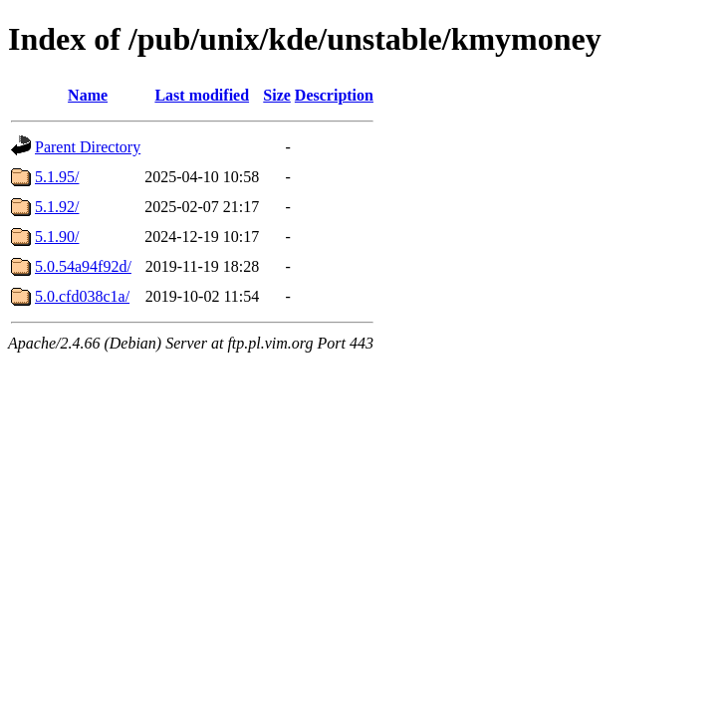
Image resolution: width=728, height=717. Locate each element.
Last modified (202, 95)
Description (334, 95)
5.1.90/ (57, 237)
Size (277, 95)
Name (88, 95)
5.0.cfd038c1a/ (82, 296)
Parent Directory (88, 147)
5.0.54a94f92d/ (83, 266)
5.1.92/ (57, 207)
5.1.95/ (57, 177)
